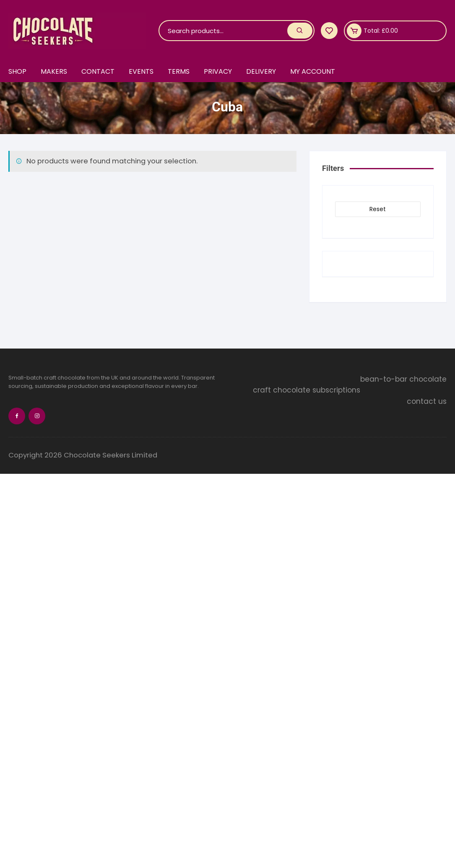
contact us (427, 402)
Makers (54, 71)
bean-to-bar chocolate (403, 379)
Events (142, 71)
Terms (180, 71)
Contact (99, 71)
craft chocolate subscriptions (393, 390)
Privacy (220, 71)
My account (316, 71)
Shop (17, 71)
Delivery (264, 71)
